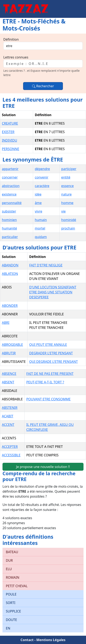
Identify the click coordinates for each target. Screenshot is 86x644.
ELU (9, 569)
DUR (9, 560)
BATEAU (12, 552)
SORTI (11, 603)
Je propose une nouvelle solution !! (43, 467)
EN (8, 628)
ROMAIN (13, 577)
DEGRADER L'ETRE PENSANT (51, 353)
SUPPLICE (13, 611)
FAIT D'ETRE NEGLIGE (46, 265)
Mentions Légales (51, 640)
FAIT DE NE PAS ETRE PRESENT (50, 374)
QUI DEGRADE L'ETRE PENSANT (53, 362)
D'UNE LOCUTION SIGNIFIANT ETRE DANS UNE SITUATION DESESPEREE (53, 292)
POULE (11, 594)
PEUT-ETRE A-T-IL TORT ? (45, 382)
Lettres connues (16, 57)
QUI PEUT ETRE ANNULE (48, 345)
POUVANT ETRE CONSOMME (48, 399)
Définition (11, 39)
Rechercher (43, 86)
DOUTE (11, 620)
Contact (27, 640)
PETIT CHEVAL (17, 586)
